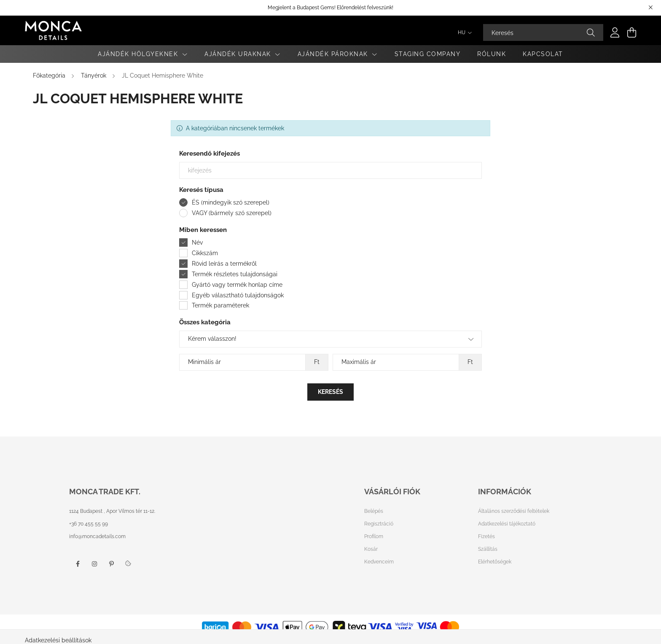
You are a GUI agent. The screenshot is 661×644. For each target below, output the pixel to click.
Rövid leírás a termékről (224, 264)
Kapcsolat (543, 54)
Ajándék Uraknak (239, 54)
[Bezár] (650, 8)
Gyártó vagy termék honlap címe (237, 285)
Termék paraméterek (220, 305)
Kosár (371, 549)
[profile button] (615, 32)
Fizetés (486, 536)
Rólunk (492, 54)
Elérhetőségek (495, 562)
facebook (78, 564)
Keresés (330, 392)
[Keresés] (543, 32)
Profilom (374, 536)
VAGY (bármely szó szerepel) (232, 213)
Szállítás (488, 549)
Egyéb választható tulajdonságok (238, 295)
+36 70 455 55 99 (89, 524)
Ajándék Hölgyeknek (139, 54)
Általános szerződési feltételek (514, 511)
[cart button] (632, 32)
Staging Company (428, 54)
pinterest (111, 564)
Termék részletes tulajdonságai (235, 274)
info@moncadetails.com (97, 536)
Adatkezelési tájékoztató (507, 524)
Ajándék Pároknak (334, 54)
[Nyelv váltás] (463, 32)
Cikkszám (205, 253)
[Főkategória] (50, 75)
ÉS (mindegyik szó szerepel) (231, 202)
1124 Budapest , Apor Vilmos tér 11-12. (112, 511)
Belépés (374, 511)
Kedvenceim (379, 562)
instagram (94, 564)
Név (197, 243)
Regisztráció (379, 524)
